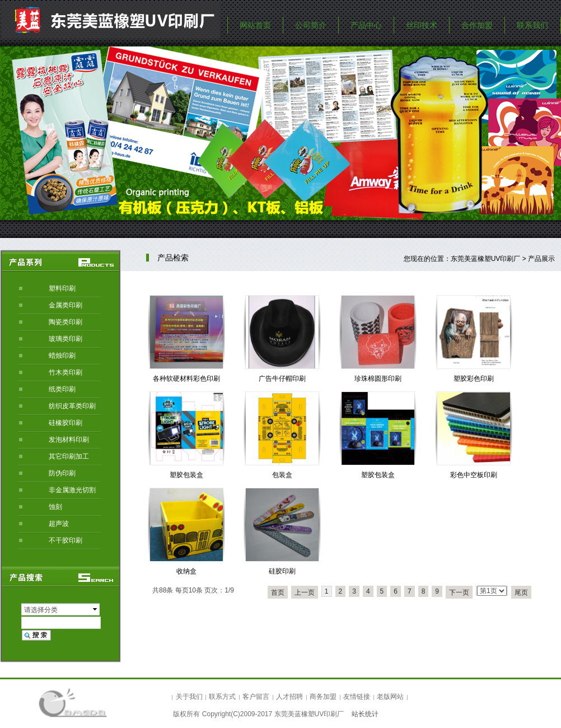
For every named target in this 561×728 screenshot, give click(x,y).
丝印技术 (422, 25)
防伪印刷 (62, 473)
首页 (278, 592)
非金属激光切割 (72, 490)
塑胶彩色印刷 (474, 379)
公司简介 (311, 25)
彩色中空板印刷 (474, 475)
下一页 (459, 592)
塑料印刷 (62, 288)
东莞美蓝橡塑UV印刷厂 (486, 259)
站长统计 (365, 714)
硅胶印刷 (282, 571)
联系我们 (532, 25)
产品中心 (366, 25)
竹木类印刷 (66, 372)
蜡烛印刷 (62, 356)
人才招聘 (289, 697)
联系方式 (222, 697)
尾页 (521, 592)
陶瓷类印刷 (66, 322)
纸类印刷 (62, 389)
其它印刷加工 (69, 456)
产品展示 (541, 259)
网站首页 (255, 25)
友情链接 (357, 697)
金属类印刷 (66, 305)
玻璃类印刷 (66, 339)
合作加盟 (477, 25)
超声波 (59, 524)
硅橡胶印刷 (66, 423)
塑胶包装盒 (186, 475)
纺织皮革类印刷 (72, 406)
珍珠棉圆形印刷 (378, 379)
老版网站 (390, 697)
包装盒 (282, 475)
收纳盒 (186, 571)
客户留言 (256, 697)
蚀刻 (55, 507)
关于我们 (189, 697)
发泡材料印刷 (69, 440)
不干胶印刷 (66, 540)
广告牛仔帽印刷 (282, 379)
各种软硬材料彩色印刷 (186, 379)
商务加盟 (323, 697)
